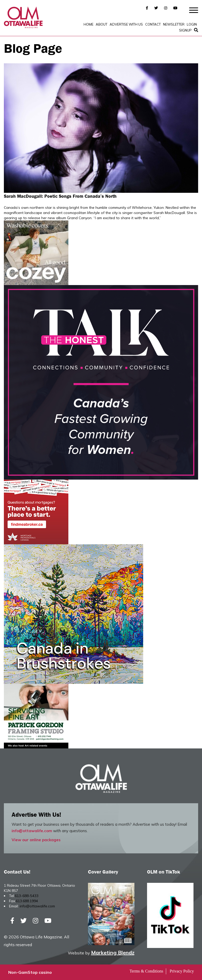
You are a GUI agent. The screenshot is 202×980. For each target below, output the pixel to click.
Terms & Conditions (146, 971)
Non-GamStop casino (30, 972)
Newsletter (174, 24)
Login (192, 24)
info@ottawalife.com (32, 831)
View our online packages (36, 840)
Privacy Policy (182, 971)
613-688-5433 (27, 896)
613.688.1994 (27, 901)
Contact (153, 24)
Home (88, 24)
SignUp (185, 30)
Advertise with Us (126, 24)
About (102, 24)
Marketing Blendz (113, 952)
